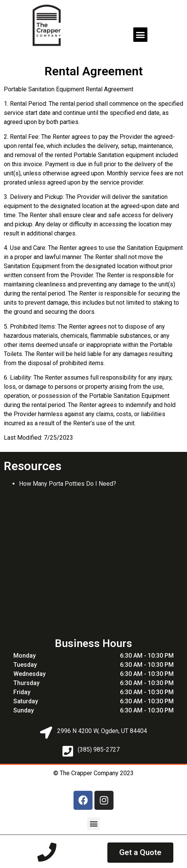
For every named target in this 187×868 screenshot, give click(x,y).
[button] (141, 35)
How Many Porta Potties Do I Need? (68, 484)
